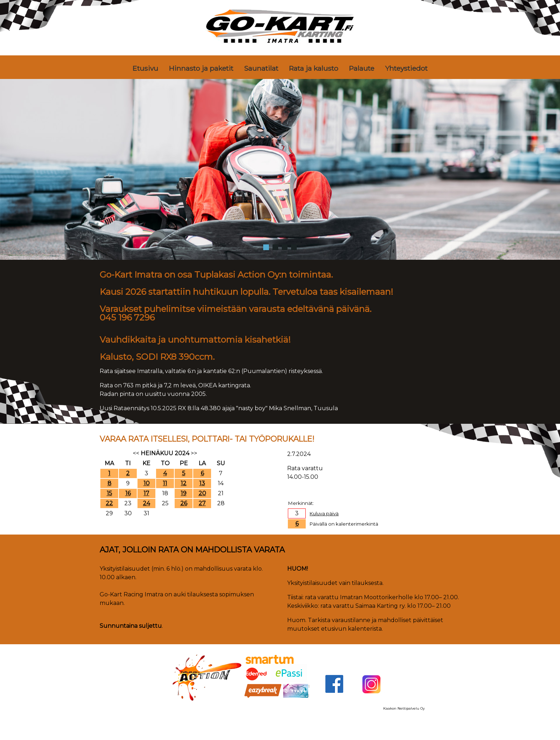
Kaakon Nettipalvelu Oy (404, 708)
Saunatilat (261, 68)
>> (194, 453)
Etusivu (145, 68)
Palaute (362, 68)
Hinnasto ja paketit (201, 68)
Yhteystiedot (406, 68)
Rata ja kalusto (314, 68)
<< (136, 453)
